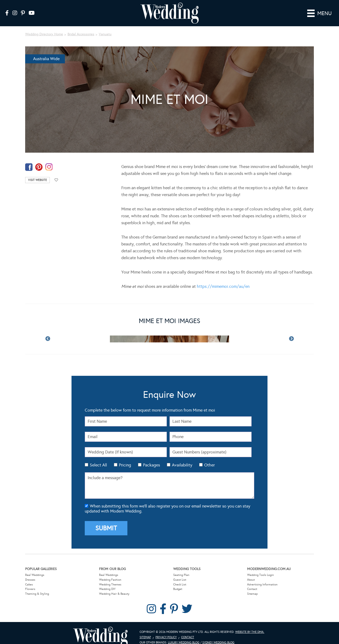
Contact (252, 582)
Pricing (125, 458)
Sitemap (252, 586)
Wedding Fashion (110, 572)
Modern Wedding (100, 629)
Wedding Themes (110, 577)
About (251, 572)
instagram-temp (49, 160)
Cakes (29, 577)
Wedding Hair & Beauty (114, 586)
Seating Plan (181, 568)
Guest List (180, 572)
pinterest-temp (39, 160)
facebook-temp (29, 160)
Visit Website (37, 173)
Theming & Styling (37, 586)
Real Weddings (35, 568)
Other (209, 458)
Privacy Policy (166, 630)
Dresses (30, 572)
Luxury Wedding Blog (184, 635)
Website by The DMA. (250, 625)
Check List (180, 577)
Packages (151, 458)
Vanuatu (105, 27)
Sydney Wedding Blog (218, 635)
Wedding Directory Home (44, 27)
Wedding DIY (107, 582)
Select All (98, 458)
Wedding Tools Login (260, 568)
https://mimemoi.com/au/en (223, 279)
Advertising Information (262, 577)
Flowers (30, 582)
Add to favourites (56, 173)
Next (291, 332)
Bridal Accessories (81, 27)
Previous (48, 332)
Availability (182, 458)
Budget (178, 582)
